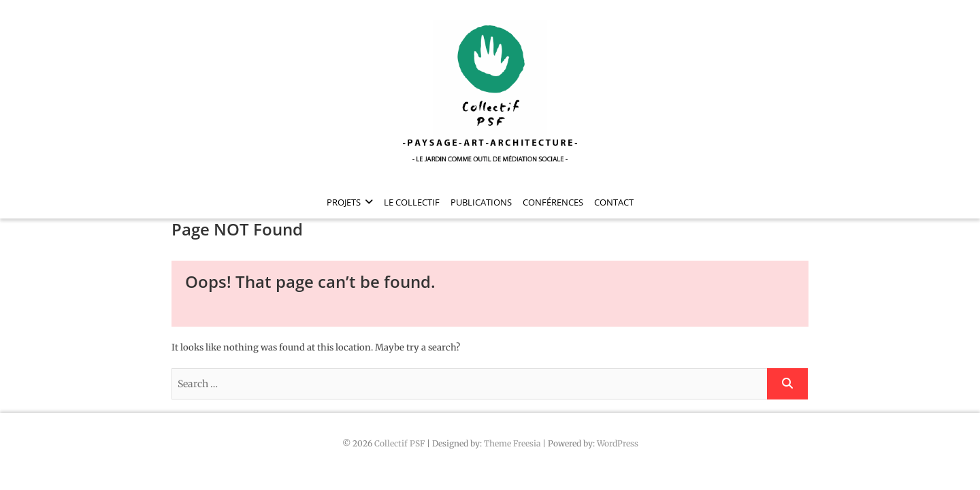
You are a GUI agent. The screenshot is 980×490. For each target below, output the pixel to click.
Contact (614, 202)
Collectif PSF (399, 443)
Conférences (553, 202)
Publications (481, 202)
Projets (344, 202)
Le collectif (412, 202)
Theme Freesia (512, 443)
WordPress (618, 443)
